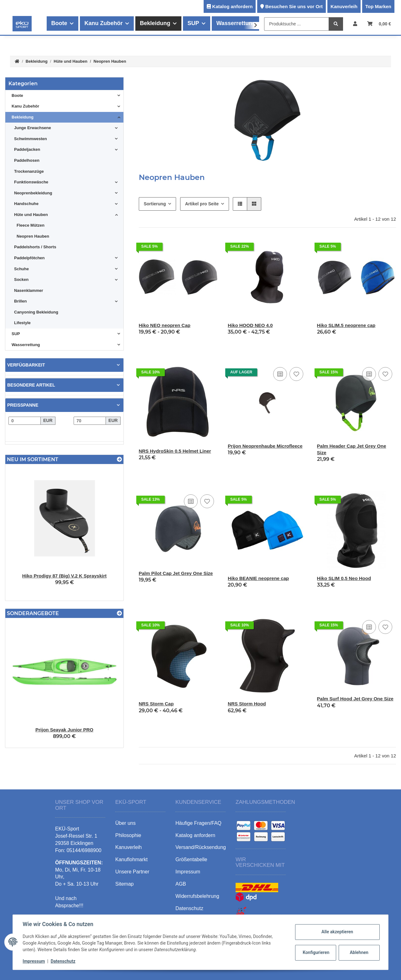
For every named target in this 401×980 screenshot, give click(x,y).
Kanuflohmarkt (131, 859)
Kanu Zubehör (25, 106)
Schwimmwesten (31, 139)
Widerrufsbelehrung (197, 896)
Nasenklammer (29, 290)
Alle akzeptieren (337, 932)
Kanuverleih (344, 6)
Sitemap (125, 884)
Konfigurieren (316, 952)
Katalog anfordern (232, 6)
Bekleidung (23, 117)
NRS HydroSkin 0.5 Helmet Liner (175, 451)
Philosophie (128, 835)
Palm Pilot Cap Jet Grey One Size (176, 573)
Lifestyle (22, 323)
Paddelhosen (27, 160)
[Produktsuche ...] (297, 24)
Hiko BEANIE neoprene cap (258, 578)
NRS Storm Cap (156, 704)
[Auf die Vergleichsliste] (280, 374)
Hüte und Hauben (31, 215)
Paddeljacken (27, 149)
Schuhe (21, 269)
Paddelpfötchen (29, 258)
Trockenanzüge (29, 171)
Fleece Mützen (31, 225)
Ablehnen (359, 952)
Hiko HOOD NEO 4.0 (250, 325)
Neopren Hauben (33, 236)
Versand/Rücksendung (201, 847)
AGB (181, 884)
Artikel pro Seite (202, 204)
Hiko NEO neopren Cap (165, 325)
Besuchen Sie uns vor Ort (294, 6)
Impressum (34, 961)
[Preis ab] (25, 421)
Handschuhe (26, 204)
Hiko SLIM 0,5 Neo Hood (344, 578)
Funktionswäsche (31, 182)
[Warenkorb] (379, 24)
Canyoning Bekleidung (36, 312)
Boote (17, 95)
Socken (21, 279)
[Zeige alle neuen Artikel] (119, 459)
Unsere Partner (132, 872)
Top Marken (378, 6)
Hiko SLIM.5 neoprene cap (346, 325)
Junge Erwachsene (33, 128)
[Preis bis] (90, 421)
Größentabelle (191, 859)
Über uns (125, 823)
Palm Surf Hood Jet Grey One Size (355, 699)
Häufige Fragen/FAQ (198, 823)
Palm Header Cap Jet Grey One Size (352, 449)
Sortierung (155, 204)
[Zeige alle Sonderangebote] (119, 613)
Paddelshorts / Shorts (35, 247)
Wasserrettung (26, 345)
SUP (16, 334)
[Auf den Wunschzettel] (296, 374)
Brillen (20, 301)
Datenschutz (63, 961)
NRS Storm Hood (247, 704)
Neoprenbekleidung (33, 193)
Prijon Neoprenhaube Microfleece (265, 446)
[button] (355, 24)
